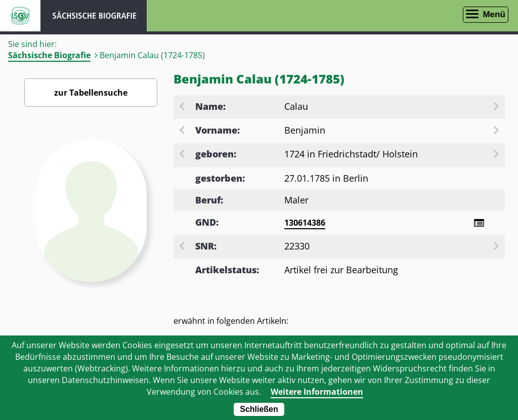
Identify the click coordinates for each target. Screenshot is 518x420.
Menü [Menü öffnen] (494, 14)
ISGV (20, 16)
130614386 (305, 223)
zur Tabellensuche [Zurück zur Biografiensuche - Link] (91, 93)
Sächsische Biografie (49, 55)
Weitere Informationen (317, 392)
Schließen (259, 409)
